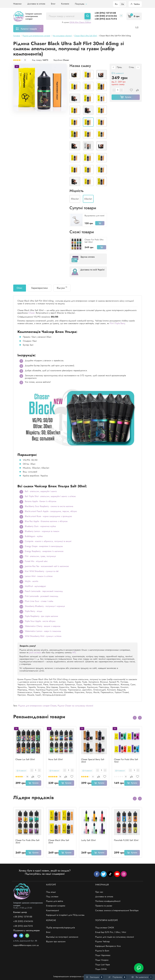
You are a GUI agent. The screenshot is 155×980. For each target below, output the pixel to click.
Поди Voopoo (102, 960)
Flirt (111, 323)
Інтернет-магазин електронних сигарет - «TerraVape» (77, 976)
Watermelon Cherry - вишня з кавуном (43, 626)
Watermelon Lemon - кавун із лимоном (43, 631)
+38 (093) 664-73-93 (106, 19)
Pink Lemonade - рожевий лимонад (42, 596)
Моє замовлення (57, 28)
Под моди (51, 892)
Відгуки (62, 288)
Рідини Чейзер (102, 941)
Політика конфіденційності (108, 901)
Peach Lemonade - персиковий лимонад (44, 591)
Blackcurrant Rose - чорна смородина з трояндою (48, 516)
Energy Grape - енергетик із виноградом (44, 546)
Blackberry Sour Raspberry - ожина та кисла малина (49, 506)
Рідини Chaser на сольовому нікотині (75, 706)
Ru (116, 4)
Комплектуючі (53, 910)
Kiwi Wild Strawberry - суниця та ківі (42, 571)
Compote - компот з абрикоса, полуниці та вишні (48, 541)
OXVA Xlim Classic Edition (80, 22)
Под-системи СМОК (105, 928)
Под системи (52, 897)
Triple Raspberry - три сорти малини (41, 616)
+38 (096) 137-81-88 (105, 13)
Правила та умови (104, 906)
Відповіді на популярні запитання (62, 937)
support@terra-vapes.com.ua (26, 945)
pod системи (35, 652)
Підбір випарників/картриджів (60, 928)
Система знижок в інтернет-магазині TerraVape (117, 910)
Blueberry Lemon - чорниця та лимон (42, 531)
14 (27, 777)
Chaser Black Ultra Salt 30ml (59, 842)
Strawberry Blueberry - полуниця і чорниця (45, 606)
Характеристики (39, 288)
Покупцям (81, 4)
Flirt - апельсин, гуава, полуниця (40, 556)
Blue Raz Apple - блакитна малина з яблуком (46, 521)
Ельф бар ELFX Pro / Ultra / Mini (111, 932)
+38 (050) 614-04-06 (106, 16)
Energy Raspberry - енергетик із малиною (44, 551)
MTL (74, 652)
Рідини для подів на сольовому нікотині (114, 937)
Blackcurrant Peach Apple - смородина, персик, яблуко (51, 511)
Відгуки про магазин (56, 941)
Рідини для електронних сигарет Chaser (37, 706)
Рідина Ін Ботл (102, 951)
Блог (53, 4)
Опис (19, 288)
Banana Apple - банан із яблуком (41, 501)
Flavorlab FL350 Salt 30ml (126, 840)
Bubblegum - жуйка (34, 536)
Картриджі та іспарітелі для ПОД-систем (65, 915)
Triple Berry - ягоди (34, 611)
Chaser (66, 60)
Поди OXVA (101, 969)
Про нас (99, 892)
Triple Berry (120, 323)
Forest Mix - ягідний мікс (36, 561)
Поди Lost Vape (103, 965)
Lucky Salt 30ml (88, 840)
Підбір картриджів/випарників (87, 28)
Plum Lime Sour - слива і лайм (39, 601)
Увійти (135, 4)
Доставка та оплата (36, 4)
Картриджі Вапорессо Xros (108, 946)
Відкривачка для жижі (94, 216)
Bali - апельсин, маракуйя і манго (41, 491)
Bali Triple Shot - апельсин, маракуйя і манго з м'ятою (50, 496)
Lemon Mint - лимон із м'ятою (39, 576)
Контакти (65, 4)
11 (25, 60)
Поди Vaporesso (103, 955)
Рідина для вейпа (55, 901)
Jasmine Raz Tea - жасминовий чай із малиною (47, 566)
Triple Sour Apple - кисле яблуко (40, 621)
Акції (111, 28)
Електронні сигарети (56, 906)
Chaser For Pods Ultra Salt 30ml (94, 241)
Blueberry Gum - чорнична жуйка (40, 526)
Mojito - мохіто (32, 581)
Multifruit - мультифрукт (35, 586)
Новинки (17, 4)
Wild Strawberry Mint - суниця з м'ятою (43, 636)
